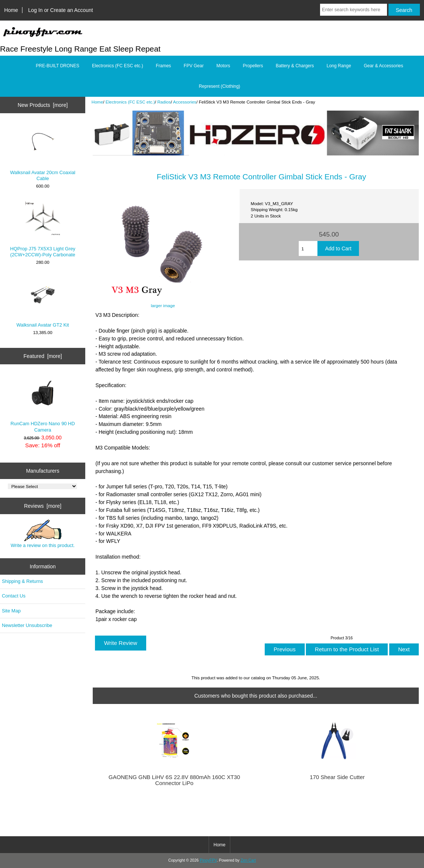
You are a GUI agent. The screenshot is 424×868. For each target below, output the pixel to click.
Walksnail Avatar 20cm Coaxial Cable (43, 152)
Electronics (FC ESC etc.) (130, 102)
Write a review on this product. (43, 534)
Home (11, 10)
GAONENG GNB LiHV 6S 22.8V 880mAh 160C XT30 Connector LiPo (174, 780)
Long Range (339, 66)
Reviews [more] (43, 506)
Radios (164, 102)
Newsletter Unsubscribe (27, 625)
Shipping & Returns (22, 581)
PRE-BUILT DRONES (58, 66)
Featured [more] (43, 356)
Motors (223, 66)
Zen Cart (248, 860)
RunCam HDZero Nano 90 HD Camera (43, 403)
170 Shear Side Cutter (337, 777)
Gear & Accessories (383, 66)
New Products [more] (43, 105)
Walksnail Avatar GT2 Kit (43, 301)
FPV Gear (193, 66)
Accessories (185, 102)
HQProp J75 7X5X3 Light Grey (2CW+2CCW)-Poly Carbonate (43, 228)
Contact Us (14, 596)
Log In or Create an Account (60, 10)
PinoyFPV (208, 860)
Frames (164, 66)
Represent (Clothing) (220, 86)
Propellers (253, 66)
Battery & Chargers (295, 66)
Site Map (11, 611)
